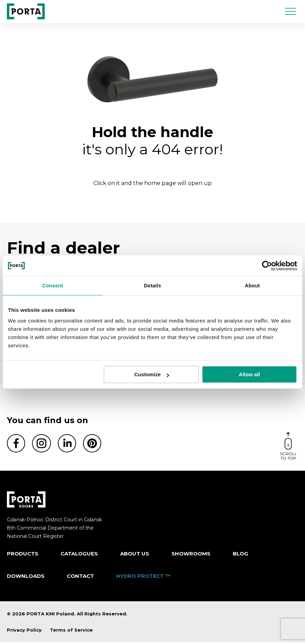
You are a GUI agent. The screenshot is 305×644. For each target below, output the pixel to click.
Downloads (26, 578)
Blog (240, 555)
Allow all (250, 374)
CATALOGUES (79, 555)
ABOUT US (135, 555)
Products (23, 555)
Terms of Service (71, 631)
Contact (80, 578)
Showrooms (191, 555)
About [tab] (252, 285)
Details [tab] (152, 285)
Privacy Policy (24, 631)
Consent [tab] (53, 285)
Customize (152, 374)
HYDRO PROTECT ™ (144, 578)
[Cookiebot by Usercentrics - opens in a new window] (267, 266)
